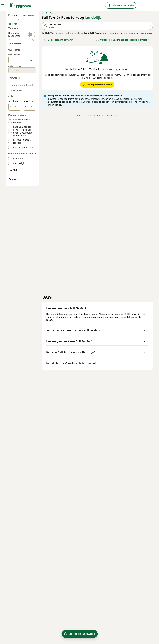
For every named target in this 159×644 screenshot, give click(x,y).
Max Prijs (28, 230)
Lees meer (146, 82)
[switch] (22, 102)
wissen (31, 108)
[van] (15, 236)
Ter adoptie (17, 83)
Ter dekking (17, 90)
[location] (22, 189)
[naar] (30, 236)
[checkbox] (10, 123)
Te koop (15, 75)
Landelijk (93, 66)
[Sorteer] (123, 89)
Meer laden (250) (20, 172)
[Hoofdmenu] (3, 5)
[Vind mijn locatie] (31, 189)
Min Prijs (13, 230)
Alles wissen (29, 64)
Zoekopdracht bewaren (59, 89)
